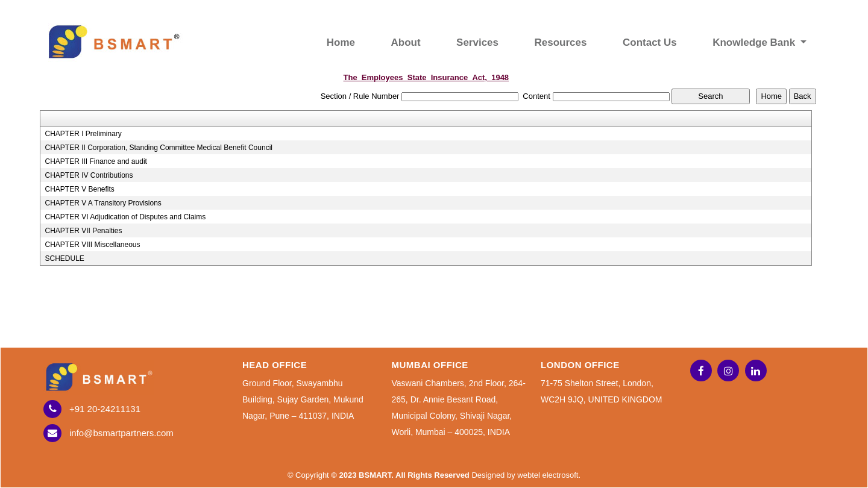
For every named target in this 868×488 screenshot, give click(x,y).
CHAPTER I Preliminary (83, 134)
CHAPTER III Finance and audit (96, 161)
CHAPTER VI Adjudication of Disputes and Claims (125, 217)
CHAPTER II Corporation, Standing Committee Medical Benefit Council (159, 148)
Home (341, 42)
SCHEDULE (64, 258)
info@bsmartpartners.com (121, 433)
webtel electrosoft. (549, 475)
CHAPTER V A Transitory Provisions (103, 203)
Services (477, 42)
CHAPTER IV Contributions (89, 175)
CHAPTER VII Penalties (83, 231)
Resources (561, 42)
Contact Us (650, 42)
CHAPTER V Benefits (79, 189)
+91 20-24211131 (105, 409)
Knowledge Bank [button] (755, 42)
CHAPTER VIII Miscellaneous (92, 245)
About (405, 42)
